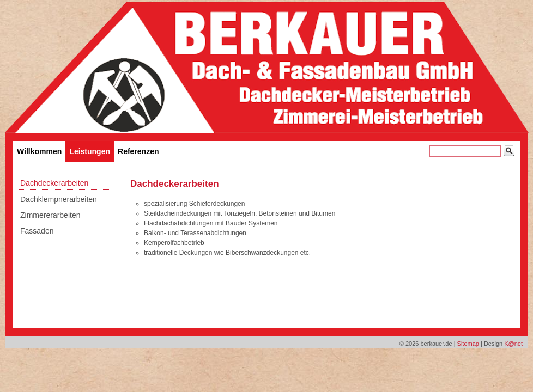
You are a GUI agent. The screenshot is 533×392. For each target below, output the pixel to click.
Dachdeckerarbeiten (54, 183)
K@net (513, 344)
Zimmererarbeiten (50, 215)
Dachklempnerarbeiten (59, 199)
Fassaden (37, 231)
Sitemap (468, 344)
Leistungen (90, 151)
